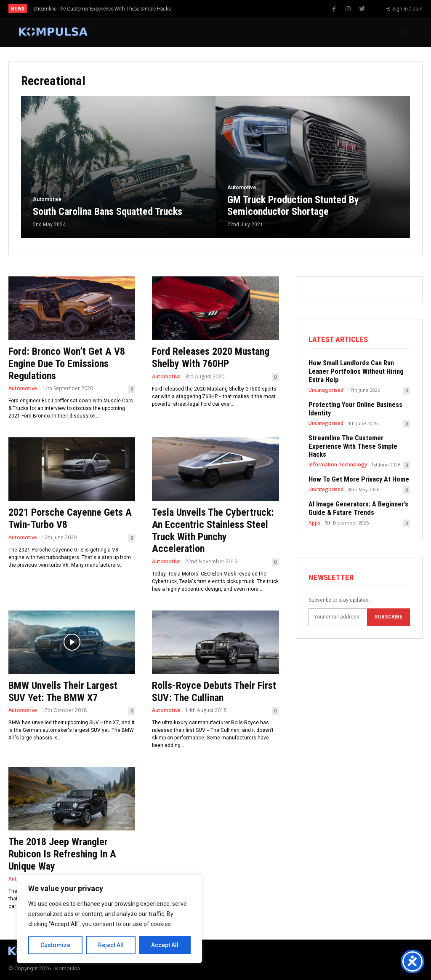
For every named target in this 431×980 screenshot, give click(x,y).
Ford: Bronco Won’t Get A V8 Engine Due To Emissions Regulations (67, 364)
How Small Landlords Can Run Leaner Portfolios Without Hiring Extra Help (358, 367)
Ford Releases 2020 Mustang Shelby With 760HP (211, 357)
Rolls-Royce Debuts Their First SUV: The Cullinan (214, 692)
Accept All (165, 945)
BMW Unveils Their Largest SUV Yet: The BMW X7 (63, 692)
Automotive (47, 199)
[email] (338, 595)
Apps (314, 501)
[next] (238, 9)
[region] (109, 919)
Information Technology (337, 444)
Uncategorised (326, 380)
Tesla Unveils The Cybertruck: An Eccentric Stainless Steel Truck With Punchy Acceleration (213, 530)
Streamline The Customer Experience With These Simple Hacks (102, 9)
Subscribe (388, 595)
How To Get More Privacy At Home (354, 459)
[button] (405, 32)
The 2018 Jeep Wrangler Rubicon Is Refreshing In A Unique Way (62, 854)
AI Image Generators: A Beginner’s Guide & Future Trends (354, 487)
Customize (55, 945)
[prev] (224, 9)
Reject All (111, 945)
